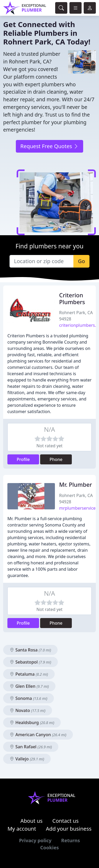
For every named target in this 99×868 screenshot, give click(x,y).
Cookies (49, 847)
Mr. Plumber (76, 485)
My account (22, 829)
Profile (23, 459)
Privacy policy (35, 840)
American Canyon (38, 735)
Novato (28, 710)
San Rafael (31, 747)
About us (31, 821)
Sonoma (29, 698)
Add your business (69, 829)
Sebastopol (30, 662)
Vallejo (27, 759)
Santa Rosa (30, 650)
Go (81, 261)
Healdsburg (32, 723)
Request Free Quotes (49, 146)
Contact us (65, 821)
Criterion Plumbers (72, 298)
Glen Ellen (29, 686)
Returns (71, 840)
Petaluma (29, 674)
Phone (56, 459)
